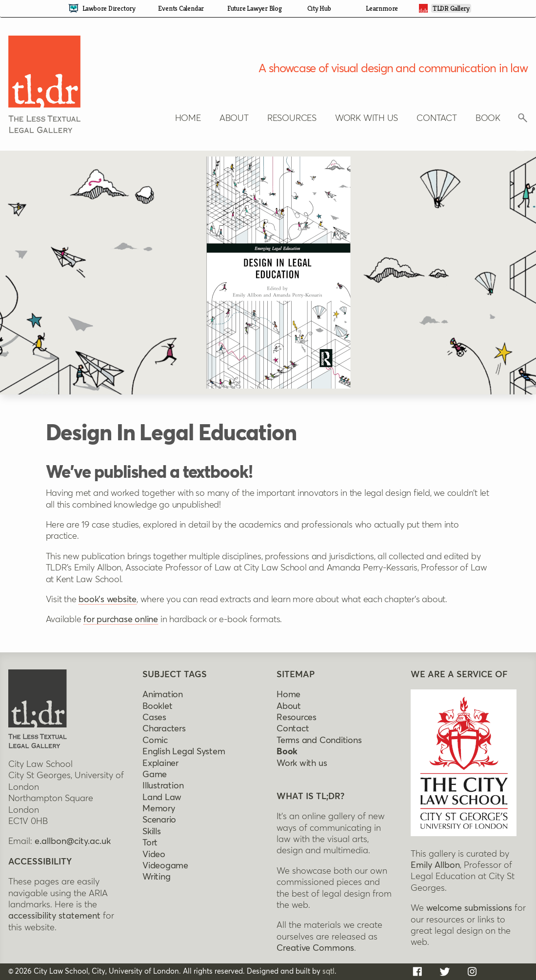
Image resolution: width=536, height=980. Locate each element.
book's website (108, 600)
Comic (155, 741)
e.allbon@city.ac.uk (73, 842)
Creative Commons (315, 948)
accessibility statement (54, 916)
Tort (150, 843)
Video (154, 855)
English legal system (184, 752)
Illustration (163, 786)
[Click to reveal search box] (523, 120)
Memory (159, 809)
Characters (164, 729)
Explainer (160, 763)
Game (155, 775)
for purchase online (121, 620)
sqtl (328, 971)
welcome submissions (469, 908)
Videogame (165, 866)
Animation (163, 695)
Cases (154, 718)
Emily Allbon (435, 865)
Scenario (159, 820)
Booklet (157, 706)
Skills (152, 832)
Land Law (162, 798)
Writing (156, 877)
